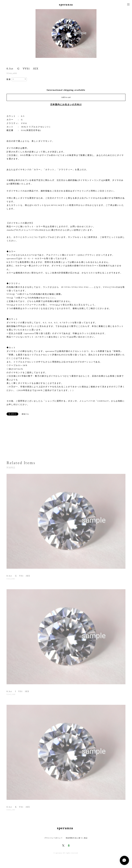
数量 (9, 79)
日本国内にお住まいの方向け (66, 105)
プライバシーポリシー (53, 838)
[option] (66, 33)
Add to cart (66, 97)
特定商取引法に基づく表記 (77, 838)
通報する (25, 414)
